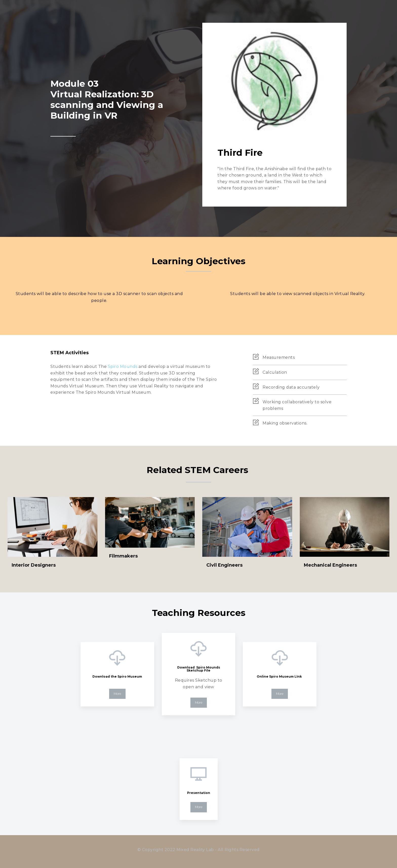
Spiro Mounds (123, 366)
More (117, 694)
